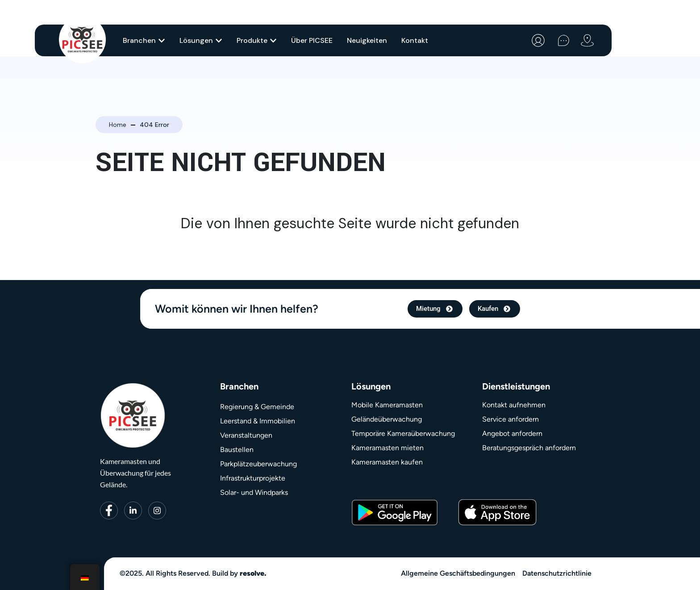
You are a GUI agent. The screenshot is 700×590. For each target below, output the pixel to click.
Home (118, 125)
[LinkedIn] (133, 510)
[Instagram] (157, 510)
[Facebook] (109, 510)
